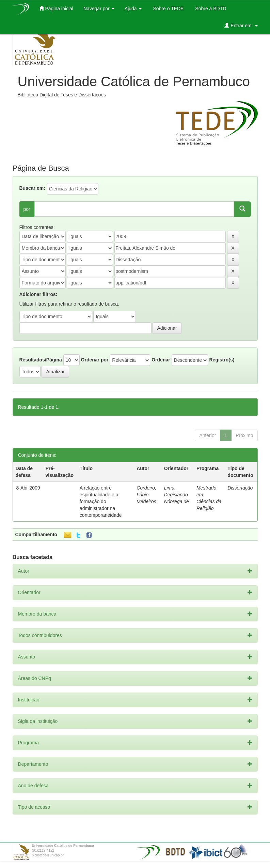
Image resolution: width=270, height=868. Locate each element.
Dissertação (240, 488)
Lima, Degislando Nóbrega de (177, 495)
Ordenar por (95, 360)
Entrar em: (241, 25)
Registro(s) (222, 360)
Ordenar (161, 360)
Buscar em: (32, 188)
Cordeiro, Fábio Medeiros (146, 495)
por (27, 209)
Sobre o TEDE (168, 9)
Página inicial (56, 8)
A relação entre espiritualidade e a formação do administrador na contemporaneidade (101, 501)
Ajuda (133, 9)
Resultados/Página (41, 360)
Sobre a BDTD (210, 9)
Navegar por (99, 9)
